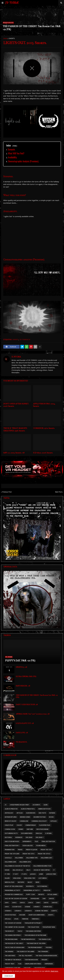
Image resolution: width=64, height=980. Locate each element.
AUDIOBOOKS (31, 813)
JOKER (41, 874)
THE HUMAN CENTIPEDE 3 (13, 935)
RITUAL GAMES (52, 894)
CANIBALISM (24, 821)
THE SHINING (9, 952)
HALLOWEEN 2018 (25, 862)
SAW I (7, 903)
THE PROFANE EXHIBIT (35, 947)
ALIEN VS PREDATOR (11, 809)
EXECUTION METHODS (12, 841)
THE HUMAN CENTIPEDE (33, 931)
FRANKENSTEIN (10, 850)
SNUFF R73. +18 (21, 667)
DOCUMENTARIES (27, 833)
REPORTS (41, 894)
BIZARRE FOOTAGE (40, 817)
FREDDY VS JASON (32, 850)
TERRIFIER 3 (35, 919)
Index (12, 145)
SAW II (14, 903)
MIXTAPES (21, 882)
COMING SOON (10, 829)
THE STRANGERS (43, 952)
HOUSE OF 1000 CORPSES (42, 870)
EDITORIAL (8, 837)
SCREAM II (18, 911)
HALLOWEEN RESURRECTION (42, 866)
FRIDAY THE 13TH (46, 850)
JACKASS (33, 874)
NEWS (37, 882)
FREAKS (20, 850)
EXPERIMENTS (27, 841)
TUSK (20, 964)
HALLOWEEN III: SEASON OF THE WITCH (17, 866)
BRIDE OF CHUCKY (11, 821)
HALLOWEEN (19, 858)
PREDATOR (47, 890)
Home (5, 38)
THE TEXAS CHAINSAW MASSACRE (46, 956)
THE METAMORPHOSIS (28, 939)
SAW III (22, 903)
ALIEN (46, 805)
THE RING (49, 947)
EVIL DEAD (29, 837)
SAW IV (31, 903)
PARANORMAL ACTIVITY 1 (32, 890)
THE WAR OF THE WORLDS (13, 960)
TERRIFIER (25, 919)
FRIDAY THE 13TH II (44, 854)
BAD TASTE (42, 813)
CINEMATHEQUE (31, 825)
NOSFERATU (30, 886)
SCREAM (27, 907)
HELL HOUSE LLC (18, 870)
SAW (44, 899)
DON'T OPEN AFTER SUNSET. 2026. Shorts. (16, 405)
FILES (37, 841)
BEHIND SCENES (25, 817)
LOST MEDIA (43, 878)
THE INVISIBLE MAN (11, 939)
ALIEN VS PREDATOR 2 (28, 809)
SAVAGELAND (35, 899)
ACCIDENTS (36, 805)
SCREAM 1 (37, 907)
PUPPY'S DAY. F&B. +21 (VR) (20, 661)
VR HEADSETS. (21, 742)
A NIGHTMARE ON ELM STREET (20, 805)
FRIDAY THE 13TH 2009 (12, 854)
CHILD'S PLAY (9, 825)
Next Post (58, 492)
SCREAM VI (28, 911)
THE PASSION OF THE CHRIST (14, 943)
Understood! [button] (9, 976)
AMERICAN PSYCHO (44, 809)
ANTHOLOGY (9, 813)
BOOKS (51, 817)
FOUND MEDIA (41, 846)
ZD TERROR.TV (25, 340)
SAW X (7, 907)
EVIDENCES (19, 837)
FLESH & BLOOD (28, 846)
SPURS (16, 919)
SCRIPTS (54, 911)
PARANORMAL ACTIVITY (12, 890)
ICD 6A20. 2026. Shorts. (43, 453)
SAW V (38, 903)
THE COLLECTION (33, 927)
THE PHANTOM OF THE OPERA (36, 943)
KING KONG (17, 878)
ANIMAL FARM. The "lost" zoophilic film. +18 (33, 714)
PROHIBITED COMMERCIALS (14, 894)
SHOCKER (22, 915)
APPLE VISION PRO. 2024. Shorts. (44, 405)
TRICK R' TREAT (10, 964)
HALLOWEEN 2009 (10, 862)
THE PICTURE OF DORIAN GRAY (15, 947)
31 (6, 805)
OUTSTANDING (42, 886)
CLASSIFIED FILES (45, 825)
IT (54, 870)
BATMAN (52, 813)
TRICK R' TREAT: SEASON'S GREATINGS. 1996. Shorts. (15, 429)
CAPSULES (53, 821)
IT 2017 (16, 874)
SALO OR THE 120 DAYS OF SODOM (16, 899)
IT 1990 (7, 874)
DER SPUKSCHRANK (42, 829)
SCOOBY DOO (17, 907)
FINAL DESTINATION (48, 841)
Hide (15, 146)
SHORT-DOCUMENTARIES (37, 915)
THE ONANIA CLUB (45, 939)
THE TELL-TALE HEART (25, 956)
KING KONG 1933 (30, 878)
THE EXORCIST (9, 931)
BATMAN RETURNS (11, 817)
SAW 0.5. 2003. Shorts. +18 (14, 453)
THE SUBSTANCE (10, 956)
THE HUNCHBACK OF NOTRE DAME (35, 935)
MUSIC (30, 882)
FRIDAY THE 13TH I (29, 854)
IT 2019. (24, 874)
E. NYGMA (16, 357)
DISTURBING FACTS (11, 833)
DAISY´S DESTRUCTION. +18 (27, 705)
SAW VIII (55, 903)
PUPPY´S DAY (31, 894)
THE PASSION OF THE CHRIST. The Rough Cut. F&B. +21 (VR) (32, 28)
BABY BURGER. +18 (23, 686)
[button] (3, 3)
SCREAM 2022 (48, 907)
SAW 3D (51, 899)
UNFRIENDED (49, 964)
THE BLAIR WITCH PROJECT (33, 923)
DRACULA (39, 833)
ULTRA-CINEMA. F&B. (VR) (26, 676)
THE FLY (20, 931)
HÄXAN (7, 870)
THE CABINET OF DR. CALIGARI (15, 927)
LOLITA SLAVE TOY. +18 (25, 723)
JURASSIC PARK (51, 874)
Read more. (54, 971)
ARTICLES (20, 813)
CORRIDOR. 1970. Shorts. (44, 428)
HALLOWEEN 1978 (32, 858)
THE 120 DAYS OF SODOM (13, 923)
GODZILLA (8, 858)
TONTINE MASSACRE (31, 960)
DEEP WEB (30, 829)
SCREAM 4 (8, 911)
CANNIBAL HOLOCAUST (39, 821)
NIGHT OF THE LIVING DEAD (14, 886)
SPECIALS (8, 919)
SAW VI (46, 903)
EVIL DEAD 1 (40, 837)
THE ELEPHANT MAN (49, 927)
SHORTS (12, 38)
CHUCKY (19, 825)
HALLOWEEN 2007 (46, 858)
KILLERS (7, 878)
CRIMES (21, 829)
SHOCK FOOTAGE (10, 915)
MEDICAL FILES (10, 882)
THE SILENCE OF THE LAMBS (26, 952)
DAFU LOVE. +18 (22, 733)
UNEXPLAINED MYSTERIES (33, 964)
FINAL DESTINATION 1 (12, 846)
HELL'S (28, 870)
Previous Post (7, 492)
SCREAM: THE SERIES (41, 911)
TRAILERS (44, 960)
